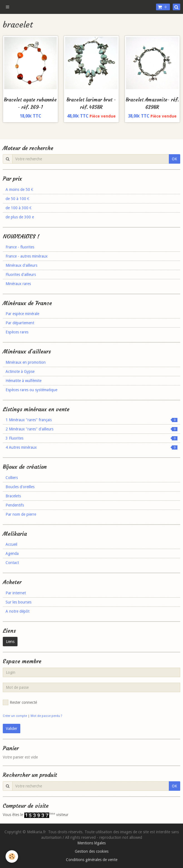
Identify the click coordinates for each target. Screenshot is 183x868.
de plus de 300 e (20, 217)
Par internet (16, 593)
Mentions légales (91, 843)
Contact (12, 563)
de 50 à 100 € (17, 199)
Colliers (12, 478)
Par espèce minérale (22, 314)
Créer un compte (15, 716)
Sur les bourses (18, 602)
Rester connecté (20, 702)
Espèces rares (17, 332)
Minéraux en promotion (26, 362)
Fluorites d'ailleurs (21, 275)
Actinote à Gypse (20, 371)
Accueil (11, 544)
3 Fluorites (91, 438)
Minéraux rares (18, 284)
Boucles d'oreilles (20, 487)
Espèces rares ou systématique (31, 390)
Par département (20, 323)
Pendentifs (15, 505)
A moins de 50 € (19, 189)
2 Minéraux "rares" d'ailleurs (91, 429)
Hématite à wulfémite (24, 381)
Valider (12, 729)
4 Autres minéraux (91, 447)
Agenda (12, 553)
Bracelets (13, 496)
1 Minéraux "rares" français (91, 420)
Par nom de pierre (21, 514)
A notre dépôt (18, 611)
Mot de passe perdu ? (46, 716)
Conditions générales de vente (92, 860)
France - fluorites (20, 247)
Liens (10, 642)
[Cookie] (12, 856)
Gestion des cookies (92, 851)
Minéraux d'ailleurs (21, 265)
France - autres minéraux (27, 256)
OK (175, 159)
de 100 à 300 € (18, 208)
